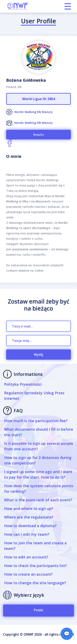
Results (38, 135)
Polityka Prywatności (23, 384)
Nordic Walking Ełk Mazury (34, 112)
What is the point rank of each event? (38, 500)
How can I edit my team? (27, 534)
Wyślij (38, 355)
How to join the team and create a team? (35, 546)
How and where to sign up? (29, 508)
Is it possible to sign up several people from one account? (39, 446)
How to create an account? (28, 574)
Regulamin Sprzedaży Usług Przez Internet (34, 396)
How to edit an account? (26, 557)
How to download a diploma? (30, 526)
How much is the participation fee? (36, 421)
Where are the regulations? (29, 517)
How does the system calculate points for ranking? (39, 489)
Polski (38, 610)
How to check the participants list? (36, 566)
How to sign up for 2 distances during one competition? (38, 460)
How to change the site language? (35, 583)
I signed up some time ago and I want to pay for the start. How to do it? (38, 474)
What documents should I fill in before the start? (39, 432)
